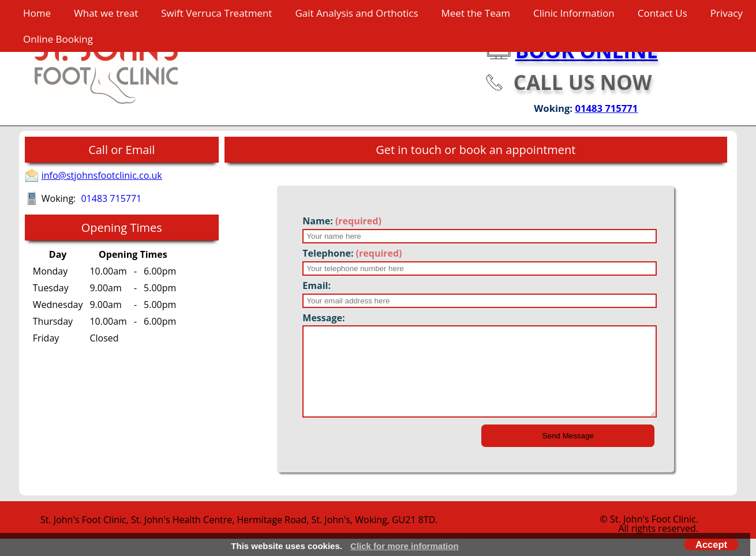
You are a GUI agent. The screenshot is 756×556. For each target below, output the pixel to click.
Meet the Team (476, 13)
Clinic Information (574, 13)
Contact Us (663, 13)
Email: (317, 285)
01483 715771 (606, 108)
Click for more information (405, 546)
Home (37, 13)
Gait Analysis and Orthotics (356, 13)
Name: (342, 221)
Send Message (568, 453)
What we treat (106, 13)
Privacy (727, 13)
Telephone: (352, 253)
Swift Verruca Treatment (216, 13)
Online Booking (58, 39)
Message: (323, 318)
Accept (711, 544)
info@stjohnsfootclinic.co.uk (102, 175)
